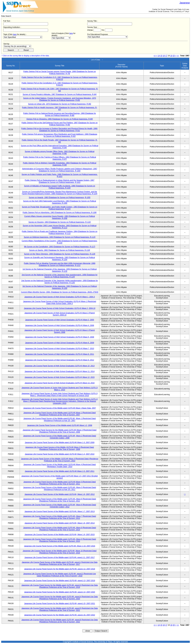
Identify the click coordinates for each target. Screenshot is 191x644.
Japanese (185, 3)
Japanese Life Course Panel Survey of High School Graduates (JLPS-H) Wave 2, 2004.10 (60, 308)
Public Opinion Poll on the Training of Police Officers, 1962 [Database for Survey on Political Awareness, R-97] (60, 158)
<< (155, 56)
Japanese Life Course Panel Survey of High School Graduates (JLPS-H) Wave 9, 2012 (60, 360)
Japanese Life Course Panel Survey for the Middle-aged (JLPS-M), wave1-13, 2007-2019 (60, 581)
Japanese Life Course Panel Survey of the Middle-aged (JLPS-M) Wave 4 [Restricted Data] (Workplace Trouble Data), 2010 (60, 466)
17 (166, 56)
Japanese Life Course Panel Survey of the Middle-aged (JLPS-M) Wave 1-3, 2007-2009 (60, 442)
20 (174, 56)
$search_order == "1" (17, 46)
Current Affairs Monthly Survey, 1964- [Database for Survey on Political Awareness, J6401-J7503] (60, 292)
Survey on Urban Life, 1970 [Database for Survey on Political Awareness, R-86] (60, 104)
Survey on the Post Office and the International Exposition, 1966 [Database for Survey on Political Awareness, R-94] (60, 147)
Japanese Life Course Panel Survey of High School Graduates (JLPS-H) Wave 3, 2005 (60, 320)
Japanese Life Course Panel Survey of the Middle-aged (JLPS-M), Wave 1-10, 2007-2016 (60, 546)
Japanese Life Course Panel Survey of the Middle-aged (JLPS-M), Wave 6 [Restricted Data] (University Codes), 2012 (60, 506)
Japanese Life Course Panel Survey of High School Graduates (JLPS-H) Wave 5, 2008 (60, 337)
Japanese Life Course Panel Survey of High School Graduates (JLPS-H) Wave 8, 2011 (60, 354)
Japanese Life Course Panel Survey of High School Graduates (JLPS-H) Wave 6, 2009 (60, 343)
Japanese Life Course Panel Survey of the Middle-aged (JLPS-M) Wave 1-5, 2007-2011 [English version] (60, 477)
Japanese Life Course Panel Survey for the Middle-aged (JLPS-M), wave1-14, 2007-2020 (60, 592)
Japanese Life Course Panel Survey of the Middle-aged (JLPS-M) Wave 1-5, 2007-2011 (60, 471)
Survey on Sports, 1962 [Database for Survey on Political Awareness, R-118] (60, 250)
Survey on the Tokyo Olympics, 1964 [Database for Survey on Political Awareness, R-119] (60, 254)
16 (164, 56)
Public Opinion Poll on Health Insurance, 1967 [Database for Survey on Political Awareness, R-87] (60, 109)
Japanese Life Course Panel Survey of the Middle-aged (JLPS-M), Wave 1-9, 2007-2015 (60, 535)
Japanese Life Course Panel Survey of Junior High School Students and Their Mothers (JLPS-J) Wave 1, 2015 (60, 389)
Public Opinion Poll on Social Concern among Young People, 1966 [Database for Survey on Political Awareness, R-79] (60, 73)
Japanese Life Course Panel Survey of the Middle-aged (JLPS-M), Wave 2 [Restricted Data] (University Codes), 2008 (60, 437)
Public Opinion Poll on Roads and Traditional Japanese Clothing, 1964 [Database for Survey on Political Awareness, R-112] (60, 232)
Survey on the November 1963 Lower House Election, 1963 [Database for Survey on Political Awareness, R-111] (60, 227)
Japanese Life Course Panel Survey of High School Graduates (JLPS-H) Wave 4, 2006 (60, 325)
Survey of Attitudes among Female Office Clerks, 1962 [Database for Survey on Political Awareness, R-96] (60, 153)
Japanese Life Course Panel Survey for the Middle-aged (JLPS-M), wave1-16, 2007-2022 (60, 615)
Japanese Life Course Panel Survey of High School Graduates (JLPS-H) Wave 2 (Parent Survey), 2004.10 (60, 314)
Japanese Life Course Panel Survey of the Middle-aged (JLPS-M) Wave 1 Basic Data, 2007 (60, 408)
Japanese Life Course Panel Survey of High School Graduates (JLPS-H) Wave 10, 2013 (60, 366)
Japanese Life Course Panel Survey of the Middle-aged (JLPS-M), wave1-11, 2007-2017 (60, 557)
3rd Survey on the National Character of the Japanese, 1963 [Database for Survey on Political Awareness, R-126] (60, 287)
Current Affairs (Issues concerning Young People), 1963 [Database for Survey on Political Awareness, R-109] (60, 217)
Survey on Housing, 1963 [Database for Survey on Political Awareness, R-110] (60, 222)
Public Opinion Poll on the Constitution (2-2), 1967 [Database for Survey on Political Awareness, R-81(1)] (60, 78)
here (15, 34)
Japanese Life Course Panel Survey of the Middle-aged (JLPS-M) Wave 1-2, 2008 (60, 425)
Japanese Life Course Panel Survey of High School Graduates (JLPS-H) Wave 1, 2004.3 (60, 297)
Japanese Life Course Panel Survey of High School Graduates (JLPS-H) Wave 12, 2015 (60, 377)
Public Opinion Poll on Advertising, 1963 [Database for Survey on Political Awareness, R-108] (60, 213)
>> (178, 56)
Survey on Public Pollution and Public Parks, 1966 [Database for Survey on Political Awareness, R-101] (60, 175)
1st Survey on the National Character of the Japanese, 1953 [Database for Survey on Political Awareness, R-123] (60, 270)
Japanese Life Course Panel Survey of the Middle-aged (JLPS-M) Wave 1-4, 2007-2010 (60, 454)
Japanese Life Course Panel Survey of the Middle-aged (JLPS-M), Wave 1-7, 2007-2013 (60, 511)
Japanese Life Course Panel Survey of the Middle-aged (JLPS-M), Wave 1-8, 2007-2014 (60, 523)
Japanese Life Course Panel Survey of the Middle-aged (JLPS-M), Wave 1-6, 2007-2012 (60, 494)
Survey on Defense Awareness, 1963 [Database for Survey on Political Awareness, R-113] (60, 237)
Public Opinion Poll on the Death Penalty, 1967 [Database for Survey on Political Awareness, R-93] (60, 141)
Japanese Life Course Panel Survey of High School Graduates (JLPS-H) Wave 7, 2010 (60, 349)
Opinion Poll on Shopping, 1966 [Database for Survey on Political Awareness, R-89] (60, 119)
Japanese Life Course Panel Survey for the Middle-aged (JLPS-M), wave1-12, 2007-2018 (60, 569)
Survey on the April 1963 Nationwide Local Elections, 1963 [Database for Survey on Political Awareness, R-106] (60, 202)
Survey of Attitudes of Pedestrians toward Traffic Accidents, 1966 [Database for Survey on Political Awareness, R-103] (60, 187)
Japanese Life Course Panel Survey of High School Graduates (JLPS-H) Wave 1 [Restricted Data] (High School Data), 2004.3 (60, 302)
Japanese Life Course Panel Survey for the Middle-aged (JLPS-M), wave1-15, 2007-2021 (60, 603)
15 (161, 56)
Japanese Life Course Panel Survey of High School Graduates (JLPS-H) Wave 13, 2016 (60, 383)
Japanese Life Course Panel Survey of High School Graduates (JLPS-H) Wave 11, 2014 (60, 371)
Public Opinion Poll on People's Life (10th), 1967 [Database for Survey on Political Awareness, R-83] (60, 90)
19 (171, 56)
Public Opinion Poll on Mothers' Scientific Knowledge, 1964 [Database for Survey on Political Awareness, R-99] (60, 164)
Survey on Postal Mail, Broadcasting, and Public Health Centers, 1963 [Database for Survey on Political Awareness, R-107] (60, 208)
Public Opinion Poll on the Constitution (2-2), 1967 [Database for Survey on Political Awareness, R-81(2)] (60, 84)
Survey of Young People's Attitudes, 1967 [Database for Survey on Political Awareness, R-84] (60, 94)
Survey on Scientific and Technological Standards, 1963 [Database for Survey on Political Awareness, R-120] (60, 259)
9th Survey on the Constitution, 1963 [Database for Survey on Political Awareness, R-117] (60, 247)
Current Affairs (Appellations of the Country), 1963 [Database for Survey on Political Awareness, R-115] (60, 242)
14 (159, 56)
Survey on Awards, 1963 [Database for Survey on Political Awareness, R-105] (60, 197)
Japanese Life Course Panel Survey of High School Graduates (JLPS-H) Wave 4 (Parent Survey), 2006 (60, 331)
